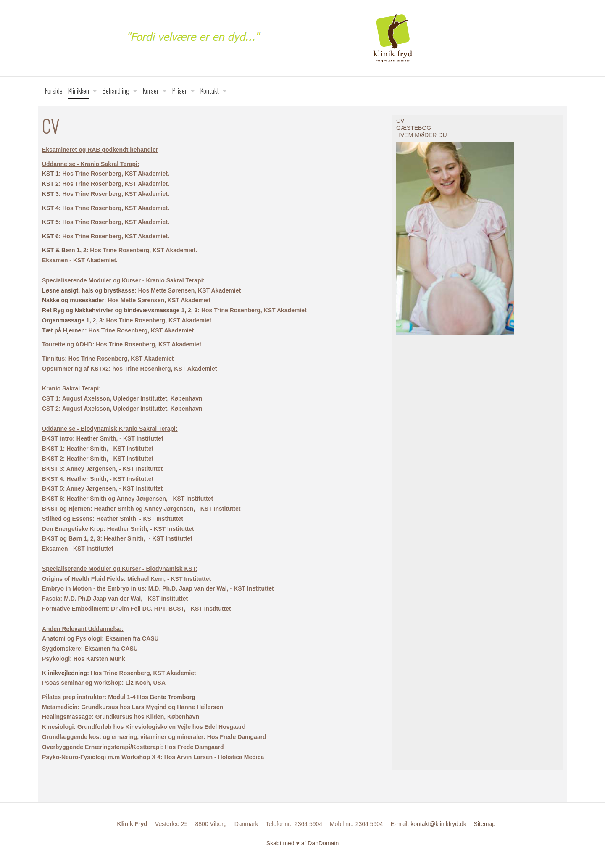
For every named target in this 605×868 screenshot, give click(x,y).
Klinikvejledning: (66, 673)
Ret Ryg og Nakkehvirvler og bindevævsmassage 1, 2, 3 (120, 310)
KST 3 (50, 194)
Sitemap (485, 824)
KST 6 (50, 236)
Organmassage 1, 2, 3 (72, 320)
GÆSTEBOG (414, 128)
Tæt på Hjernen (63, 330)
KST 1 (50, 174)
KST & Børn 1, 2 (64, 250)
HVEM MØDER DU (422, 135)
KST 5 (50, 222)
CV (400, 121)
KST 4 (50, 208)
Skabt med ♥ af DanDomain (303, 843)
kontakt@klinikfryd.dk (438, 824)
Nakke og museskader (73, 300)
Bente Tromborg (173, 697)
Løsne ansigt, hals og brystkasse (88, 290)
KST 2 (50, 184)
